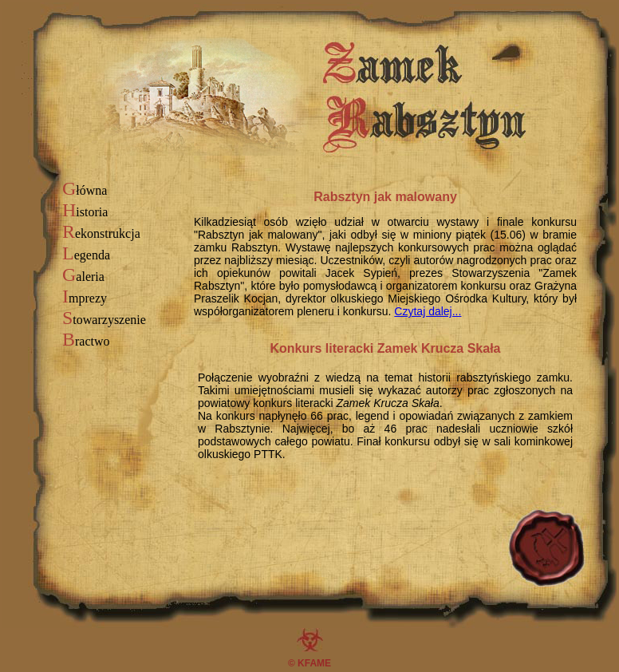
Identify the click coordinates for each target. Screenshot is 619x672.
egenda (86, 255)
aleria (83, 277)
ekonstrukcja (101, 233)
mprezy (85, 298)
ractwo (86, 341)
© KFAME (309, 663)
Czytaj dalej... (428, 311)
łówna (85, 190)
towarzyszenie (104, 320)
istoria (85, 212)
